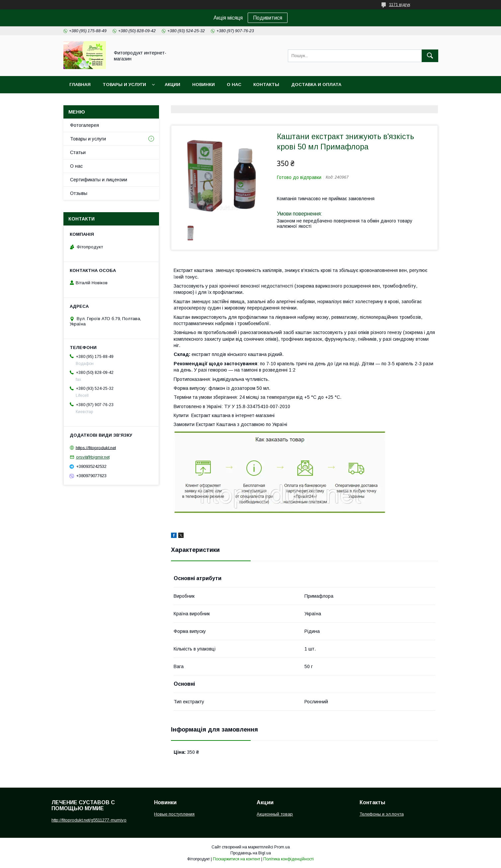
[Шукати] (430, 56)
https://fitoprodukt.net (96, 447)
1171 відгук (400, 5)
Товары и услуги (124, 85)
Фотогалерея (84, 125)
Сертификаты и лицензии (99, 180)
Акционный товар (275, 814)
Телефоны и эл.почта (382, 814)
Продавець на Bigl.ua (251, 853)
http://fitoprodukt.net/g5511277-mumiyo (89, 820)
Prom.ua (282, 847)
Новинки (204, 85)
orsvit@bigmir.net (93, 457)
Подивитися (268, 18)
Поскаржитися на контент (237, 859)
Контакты (266, 85)
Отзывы (79, 193)
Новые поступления (174, 814)
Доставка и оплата (316, 85)
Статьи (78, 152)
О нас (234, 85)
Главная (80, 85)
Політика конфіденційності (289, 859)
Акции (172, 85)
